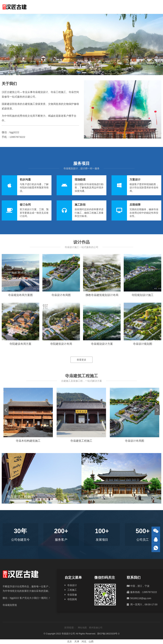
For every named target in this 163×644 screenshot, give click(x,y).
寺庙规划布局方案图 (20, 295)
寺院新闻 (72, 599)
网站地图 (82, 628)
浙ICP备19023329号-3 (108, 634)
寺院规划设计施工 (143, 295)
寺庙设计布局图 (61, 295)
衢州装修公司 (96, 628)
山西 (91, 641)
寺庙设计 (72, 585)
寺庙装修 (72, 595)
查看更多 (81, 360)
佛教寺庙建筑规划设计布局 (102, 295)
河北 (84, 641)
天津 (77, 641)
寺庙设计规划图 (143, 344)
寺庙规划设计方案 (102, 344)
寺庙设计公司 (68, 634)
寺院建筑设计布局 (61, 344)
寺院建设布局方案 (20, 344)
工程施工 (72, 590)
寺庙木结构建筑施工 (28, 441)
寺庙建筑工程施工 (81, 441)
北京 (69, 641)
